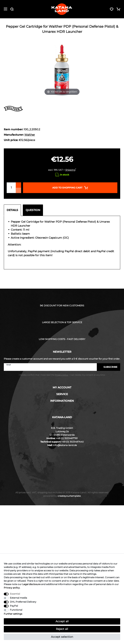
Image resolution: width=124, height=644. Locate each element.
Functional (16, 610)
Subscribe (108, 367)
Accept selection (62, 637)
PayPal (14, 606)
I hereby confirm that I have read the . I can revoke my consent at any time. (62, 375)
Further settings (13, 614)
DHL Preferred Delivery (23, 602)
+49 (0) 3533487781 (67, 438)
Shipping (70, 170)
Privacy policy (12, 588)
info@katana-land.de (65, 445)
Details (12, 210)
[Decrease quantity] (18, 190)
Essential (15, 594)
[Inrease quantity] (18, 185)
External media (18, 598)
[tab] (13, 210)
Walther (30, 135)
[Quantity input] (11, 188)
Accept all (62, 621)
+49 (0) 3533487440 (72, 442)
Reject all (62, 629)
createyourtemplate (62, 496)
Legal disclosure (31, 584)
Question (33, 210)
